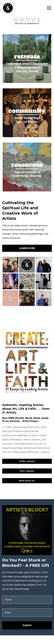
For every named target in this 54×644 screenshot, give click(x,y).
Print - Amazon (27, 471)
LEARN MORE (27, 248)
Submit (27, 625)
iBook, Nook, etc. (27, 481)
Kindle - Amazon (27, 461)
